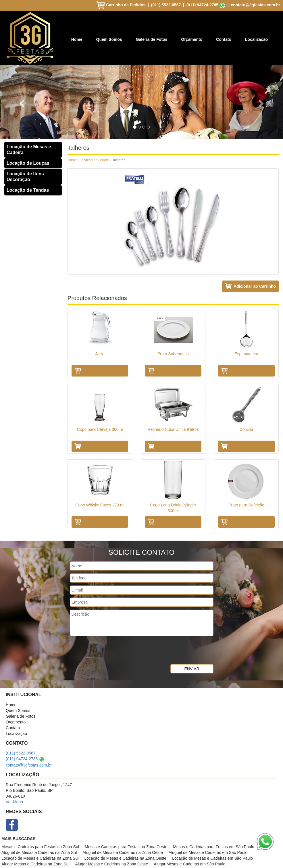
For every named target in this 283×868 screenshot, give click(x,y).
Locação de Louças (28, 163)
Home (77, 39)
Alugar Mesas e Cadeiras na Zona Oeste (112, 864)
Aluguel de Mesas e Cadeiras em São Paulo (208, 852)
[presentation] (113, 650)
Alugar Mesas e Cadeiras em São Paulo (189, 864)
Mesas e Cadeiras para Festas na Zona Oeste (126, 847)
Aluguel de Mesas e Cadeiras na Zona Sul (39, 852)
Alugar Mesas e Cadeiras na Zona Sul (35, 864)
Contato (224, 39)
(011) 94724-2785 (202, 5)
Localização (256, 39)
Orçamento (192, 39)
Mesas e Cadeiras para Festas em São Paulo (213, 847)
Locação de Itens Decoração (25, 177)
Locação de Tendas (28, 190)
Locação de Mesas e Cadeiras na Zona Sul (40, 858)
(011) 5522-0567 (166, 5)
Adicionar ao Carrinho (255, 286)
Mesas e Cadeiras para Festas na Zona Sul (40, 847)
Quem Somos (109, 39)
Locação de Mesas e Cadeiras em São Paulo (212, 858)
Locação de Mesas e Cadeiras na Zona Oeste (126, 858)
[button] (21, 102)
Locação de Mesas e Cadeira (29, 150)
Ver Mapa (14, 802)
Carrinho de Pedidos (121, 5)
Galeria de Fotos (152, 39)
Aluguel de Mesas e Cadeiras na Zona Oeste (123, 852)
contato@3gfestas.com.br (255, 5)
